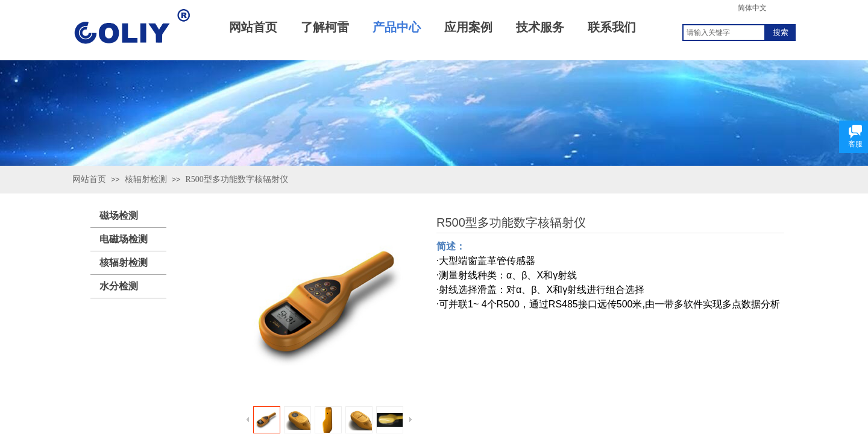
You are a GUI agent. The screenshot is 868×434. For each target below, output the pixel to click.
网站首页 (89, 179)
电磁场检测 (124, 239)
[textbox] (724, 33)
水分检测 (119, 286)
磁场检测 (119, 215)
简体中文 (752, 8)
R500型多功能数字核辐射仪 (236, 179)
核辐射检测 (146, 179)
